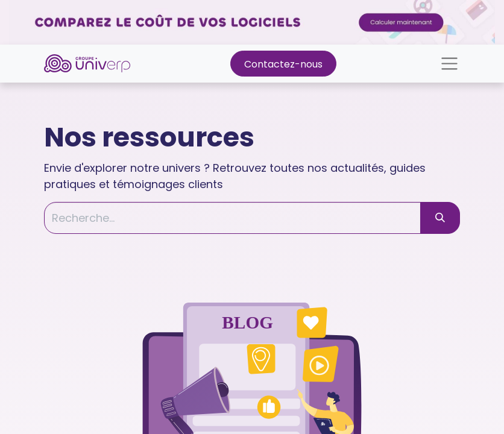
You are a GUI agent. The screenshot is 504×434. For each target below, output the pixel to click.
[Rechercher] (440, 218)
